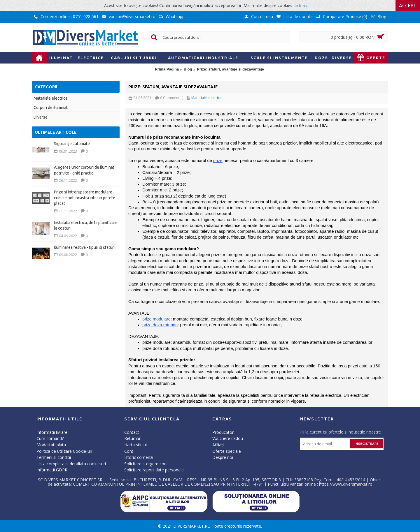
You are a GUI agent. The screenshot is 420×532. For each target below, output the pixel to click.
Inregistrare (366, 444)
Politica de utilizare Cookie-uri (64, 451)
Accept (408, 6)
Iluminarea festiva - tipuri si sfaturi (84, 247)
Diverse (41, 117)
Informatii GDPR (52, 470)
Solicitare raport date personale (154, 470)
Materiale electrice (51, 98)
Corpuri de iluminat (51, 108)
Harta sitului (135, 445)
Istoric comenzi (139, 457)
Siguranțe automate (72, 144)
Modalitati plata (51, 445)
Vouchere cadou (228, 438)
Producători (223, 432)
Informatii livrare (52, 432)
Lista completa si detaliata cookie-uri (71, 464)
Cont (129, 451)
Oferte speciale (227, 451)
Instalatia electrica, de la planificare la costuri (86, 226)
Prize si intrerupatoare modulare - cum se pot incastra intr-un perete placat (85, 198)
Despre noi (223, 457)
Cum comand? (50, 438)
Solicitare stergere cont (146, 464)
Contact (132, 432)
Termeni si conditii (54, 457)
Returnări (133, 438)
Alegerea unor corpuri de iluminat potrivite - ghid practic (84, 170)
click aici (301, 5)
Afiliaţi (218, 445)
